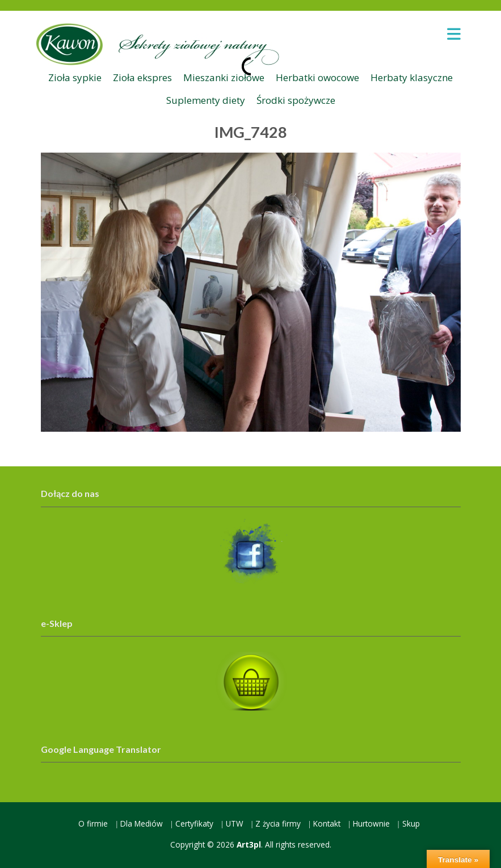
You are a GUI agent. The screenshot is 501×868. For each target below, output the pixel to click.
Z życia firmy (278, 823)
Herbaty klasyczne (412, 77)
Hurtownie (371, 823)
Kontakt (327, 823)
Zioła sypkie (75, 77)
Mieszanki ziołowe (224, 77)
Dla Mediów (142, 823)
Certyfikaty (194, 823)
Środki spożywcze (296, 100)
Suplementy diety (206, 100)
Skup (411, 823)
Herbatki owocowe (317, 77)
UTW (235, 823)
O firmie (93, 823)
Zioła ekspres (142, 77)
